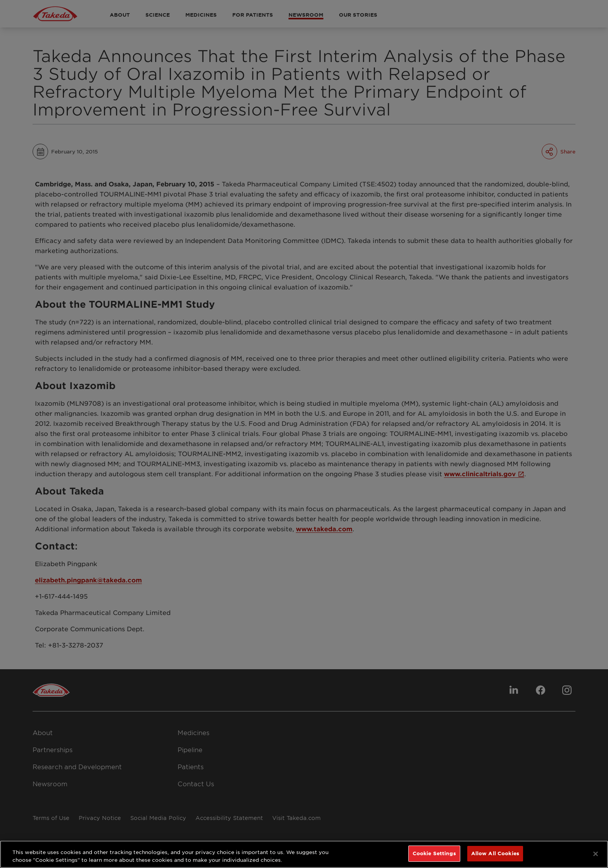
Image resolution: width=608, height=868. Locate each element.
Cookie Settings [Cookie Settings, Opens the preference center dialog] (434, 853)
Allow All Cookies (495, 853)
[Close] (596, 854)
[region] (304, 854)
